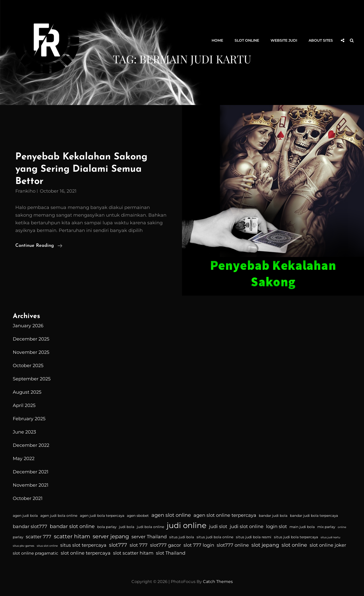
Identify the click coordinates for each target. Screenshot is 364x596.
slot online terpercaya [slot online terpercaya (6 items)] (86, 553)
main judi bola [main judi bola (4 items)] (302, 527)
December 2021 (31, 472)
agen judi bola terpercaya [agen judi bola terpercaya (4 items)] (102, 516)
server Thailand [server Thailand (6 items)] (149, 537)
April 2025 (24, 405)
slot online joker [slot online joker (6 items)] (328, 545)
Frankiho (25, 191)
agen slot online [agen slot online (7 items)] (171, 515)
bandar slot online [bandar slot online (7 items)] (72, 526)
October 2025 (28, 366)
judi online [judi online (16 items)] (187, 525)
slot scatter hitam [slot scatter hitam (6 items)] (133, 553)
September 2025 (32, 379)
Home (217, 40)
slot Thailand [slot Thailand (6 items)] (171, 553)
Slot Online (247, 40)
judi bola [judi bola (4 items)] (127, 527)
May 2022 (24, 459)
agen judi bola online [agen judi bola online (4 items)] (59, 516)
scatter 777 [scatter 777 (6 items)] (39, 537)
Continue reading (39, 246)
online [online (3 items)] (342, 527)
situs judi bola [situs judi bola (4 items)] (182, 537)
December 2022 (31, 445)
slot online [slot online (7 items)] (294, 545)
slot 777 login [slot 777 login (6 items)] (199, 545)
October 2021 (28, 498)
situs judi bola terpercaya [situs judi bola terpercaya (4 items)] (296, 537)
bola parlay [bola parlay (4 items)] (107, 527)
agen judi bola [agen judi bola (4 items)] (25, 516)
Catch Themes (218, 582)
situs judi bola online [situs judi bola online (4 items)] (215, 537)
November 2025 (31, 352)
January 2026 (28, 326)
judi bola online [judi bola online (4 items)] (150, 527)
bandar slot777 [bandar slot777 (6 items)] (30, 527)
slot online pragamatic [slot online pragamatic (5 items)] (35, 553)
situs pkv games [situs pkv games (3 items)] (23, 546)
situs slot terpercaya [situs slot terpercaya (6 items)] (83, 545)
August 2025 (27, 392)
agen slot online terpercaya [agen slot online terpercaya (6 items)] (225, 515)
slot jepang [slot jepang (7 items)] (265, 545)
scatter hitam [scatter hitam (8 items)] (72, 536)
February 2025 (29, 419)
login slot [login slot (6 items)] (276, 527)
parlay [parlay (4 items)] (18, 537)
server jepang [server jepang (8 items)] (111, 536)
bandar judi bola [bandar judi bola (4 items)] (273, 516)
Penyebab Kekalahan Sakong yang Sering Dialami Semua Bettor (81, 169)
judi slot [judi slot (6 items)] (218, 527)
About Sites (321, 40)
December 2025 (31, 339)
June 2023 (24, 432)
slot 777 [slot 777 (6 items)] (139, 545)
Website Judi (284, 40)
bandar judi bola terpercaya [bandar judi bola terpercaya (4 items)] (314, 516)
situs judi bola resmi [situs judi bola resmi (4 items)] (254, 537)
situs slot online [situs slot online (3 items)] (47, 546)
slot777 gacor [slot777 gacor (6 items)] (166, 545)
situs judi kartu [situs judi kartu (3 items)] (330, 537)
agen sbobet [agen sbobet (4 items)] (138, 516)
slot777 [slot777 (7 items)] (118, 545)
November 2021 (31, 485)
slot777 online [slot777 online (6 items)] (233, 545)
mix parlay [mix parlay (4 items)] (326, 527)
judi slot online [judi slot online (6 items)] (247, 527)
